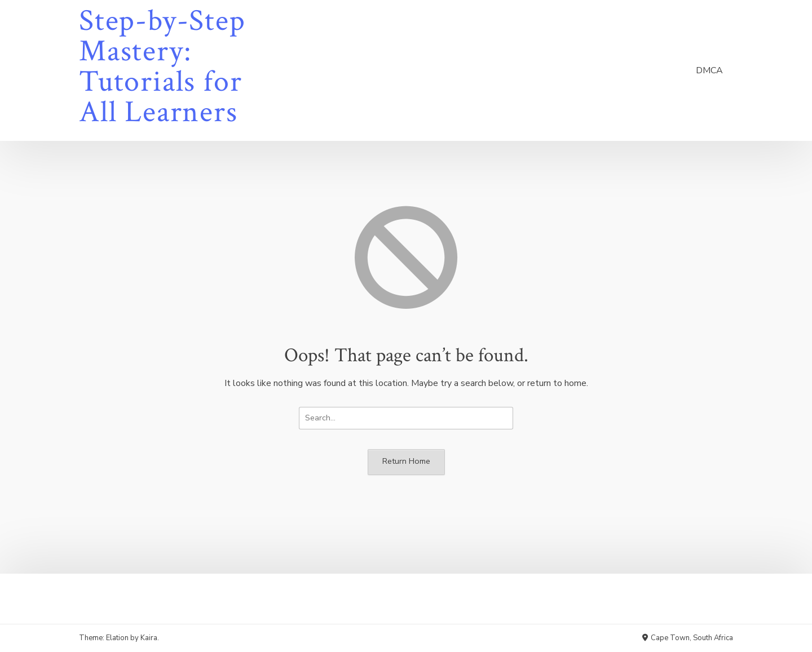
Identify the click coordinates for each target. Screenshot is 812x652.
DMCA (709, 70)
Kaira (149, 638)
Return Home (406, 461)
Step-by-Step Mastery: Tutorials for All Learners (162, 66)
